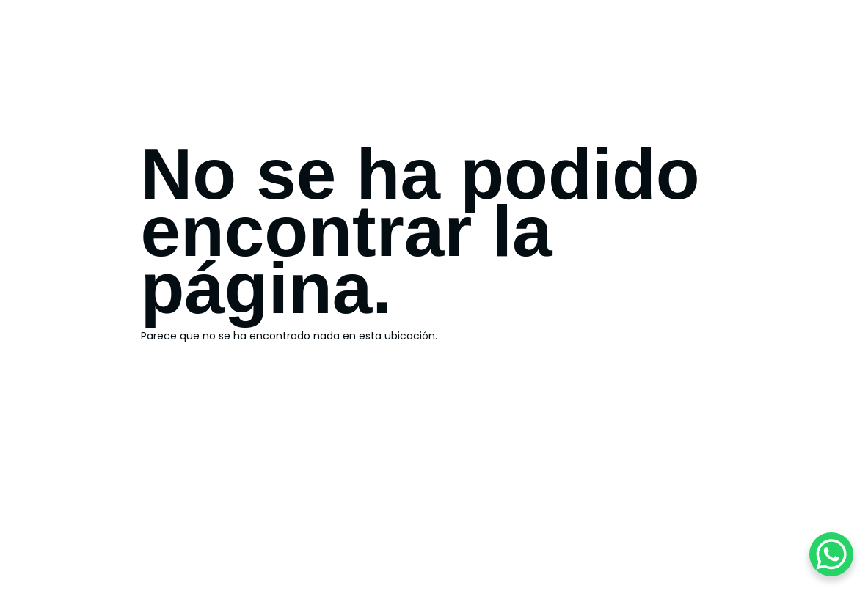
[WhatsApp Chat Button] (831, 554)
